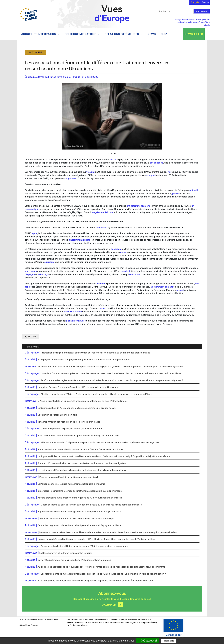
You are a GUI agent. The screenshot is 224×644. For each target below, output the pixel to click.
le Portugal (43, 274)
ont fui (113, 160)
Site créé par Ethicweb (29, 625)
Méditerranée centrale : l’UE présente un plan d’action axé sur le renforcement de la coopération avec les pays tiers (100, 442)
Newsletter (194, 34)
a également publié (76, 321)
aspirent (101, 284)
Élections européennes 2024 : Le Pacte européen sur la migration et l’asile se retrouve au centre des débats (96, 394)
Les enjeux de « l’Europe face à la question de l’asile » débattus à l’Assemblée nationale (82, 470)
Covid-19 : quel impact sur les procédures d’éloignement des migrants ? (74, 560)
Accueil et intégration (40, 34)
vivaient (90, 172)
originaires (71, 178)
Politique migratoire (82, 34)
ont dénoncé (156, 163)
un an (123, 252)
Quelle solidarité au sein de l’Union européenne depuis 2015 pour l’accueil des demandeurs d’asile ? (92, 505)
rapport (102, 308)
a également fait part (102, 212)
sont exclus (31, 271)
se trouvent (135, 274)
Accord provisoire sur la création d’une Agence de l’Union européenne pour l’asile (80, 498)
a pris (34, 233)
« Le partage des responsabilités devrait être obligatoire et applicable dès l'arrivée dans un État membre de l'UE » (96, 581)
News (152, 34)
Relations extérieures (124, 34)
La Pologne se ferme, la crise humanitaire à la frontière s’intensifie (71, 484)
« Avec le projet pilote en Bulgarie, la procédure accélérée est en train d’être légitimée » (83, 401)
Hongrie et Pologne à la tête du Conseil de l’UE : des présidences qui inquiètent (78, 387)
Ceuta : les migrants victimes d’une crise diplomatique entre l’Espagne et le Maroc (80, 525)
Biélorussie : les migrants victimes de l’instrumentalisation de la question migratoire (80, 491)
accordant (116, 249)
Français (195, 2)
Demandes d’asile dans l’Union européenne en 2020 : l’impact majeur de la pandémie (85, 546)
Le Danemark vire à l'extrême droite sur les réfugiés (66, 553)
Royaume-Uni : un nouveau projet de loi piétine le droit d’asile (69, 422)
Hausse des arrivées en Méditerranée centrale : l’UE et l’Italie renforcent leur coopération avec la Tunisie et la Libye (96, 539)
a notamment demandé (163, 287)
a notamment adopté (80, 240)
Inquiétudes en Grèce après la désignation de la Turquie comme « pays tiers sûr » (79, 511)
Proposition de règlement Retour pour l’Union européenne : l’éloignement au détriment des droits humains (95, 353)
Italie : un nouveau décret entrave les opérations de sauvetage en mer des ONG (78, 436)
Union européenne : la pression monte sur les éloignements (72, 429)
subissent (49, 262)
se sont (180, 290)
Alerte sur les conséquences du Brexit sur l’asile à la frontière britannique (77, 518)
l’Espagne (30, 274)
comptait (151, 175)
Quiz (164, 34)
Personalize (168, 641)
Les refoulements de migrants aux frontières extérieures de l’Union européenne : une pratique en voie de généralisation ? (103, 574)
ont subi (194, 190)
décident (125, 271)
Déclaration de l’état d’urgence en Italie (57, 415)
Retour (32, 336)
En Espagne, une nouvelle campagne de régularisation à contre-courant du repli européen (84, 359)
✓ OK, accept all (148, 641)
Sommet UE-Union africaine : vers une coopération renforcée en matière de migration (82, 463)
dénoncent (101, 227)
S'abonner (109, 605)
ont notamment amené (139, 206)
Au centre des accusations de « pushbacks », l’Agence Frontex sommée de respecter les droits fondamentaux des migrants (101, 567)
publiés (176, 193)
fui (169, 172)
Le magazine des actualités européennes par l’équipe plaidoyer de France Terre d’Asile (192, 22)
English (205, 2)
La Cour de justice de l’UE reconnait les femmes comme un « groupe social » (77, 408)
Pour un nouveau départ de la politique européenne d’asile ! (70, 477)
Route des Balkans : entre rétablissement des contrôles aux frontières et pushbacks (80, 449)
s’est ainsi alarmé (73, 312)
